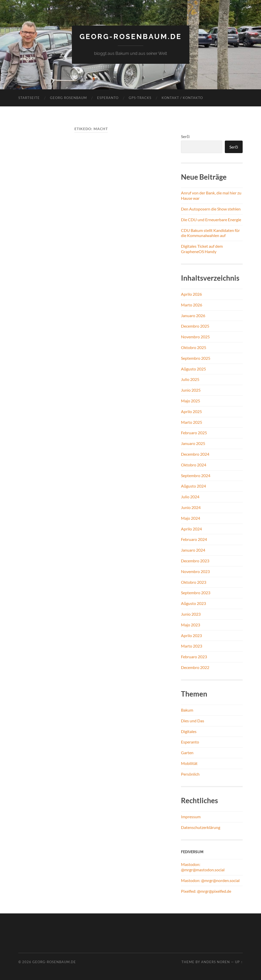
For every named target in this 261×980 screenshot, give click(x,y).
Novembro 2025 (195, 337)
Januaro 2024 (193, 550)
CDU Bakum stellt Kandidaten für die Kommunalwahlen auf (210, 233)
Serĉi (185, 136)
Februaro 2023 (194, 657)
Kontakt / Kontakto (182, 98)
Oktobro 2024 (194, 465)
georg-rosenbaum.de (131, 37)
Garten (187, 753)
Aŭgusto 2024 (193, 486)
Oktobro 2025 (194, 347)
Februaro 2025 (194, 433)
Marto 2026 (192, 305)
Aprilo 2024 (191, 529)
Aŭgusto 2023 (193, 603)
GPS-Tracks (140, 98)
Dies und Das (193, 721)
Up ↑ (239, 962)
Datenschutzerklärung (201, 827)
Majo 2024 (191, 518)
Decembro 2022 (195, 667)
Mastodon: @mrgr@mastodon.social (203, 867)
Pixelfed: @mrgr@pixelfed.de (206, 891)
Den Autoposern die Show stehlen (211, 209)
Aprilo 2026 (191, 294)
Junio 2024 (191, 507)
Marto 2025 (192, 422)
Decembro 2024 (195, 454)
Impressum (191, 817)
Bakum (187, 710)
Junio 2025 (191, 390)
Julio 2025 (190, 379)
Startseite (29, 98)
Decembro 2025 (195, 326)
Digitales (189, 731)
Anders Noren (216, 962)
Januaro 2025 (193, 443)
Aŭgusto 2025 (193, 369)
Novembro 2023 (195, 571)
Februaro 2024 (194, 539)
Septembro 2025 (196, 358)
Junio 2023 (191, 614)
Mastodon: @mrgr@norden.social (210, 880)
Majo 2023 (191, 625)
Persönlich (190, 774)
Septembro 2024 (196, 475)
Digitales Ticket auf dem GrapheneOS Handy (202, 249)
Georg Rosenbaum (68, 98)
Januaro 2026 (193, 315)
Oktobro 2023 (194, 582)
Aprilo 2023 (191, 635)
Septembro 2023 (196, 593)
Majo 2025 (191, 401)
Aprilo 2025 (191, 411)
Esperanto (108, 98)
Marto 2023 (192, 646)
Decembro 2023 (195, 561)
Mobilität (189, 763)
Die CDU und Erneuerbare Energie (211, 220)
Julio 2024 (190, 497)
